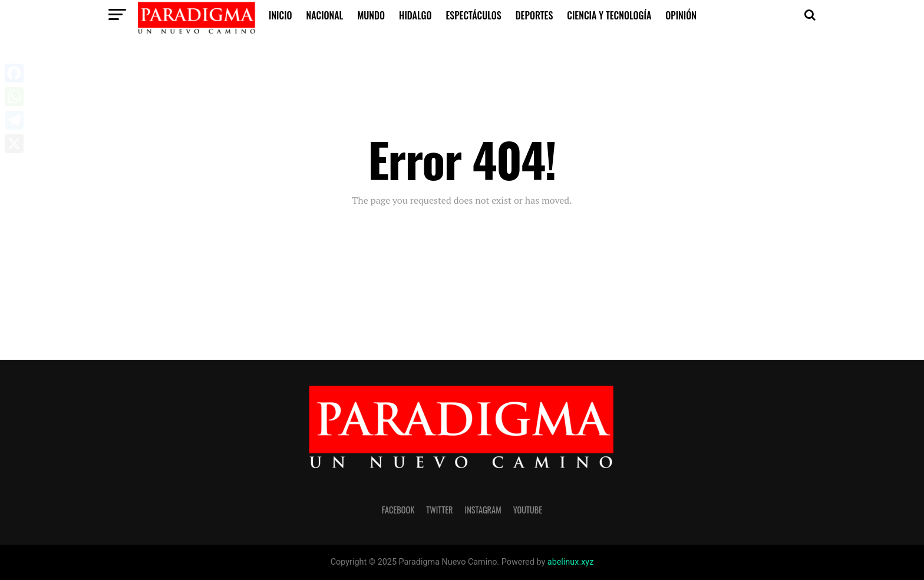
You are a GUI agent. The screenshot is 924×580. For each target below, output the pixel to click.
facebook (398, 510)
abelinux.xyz (570, 562)
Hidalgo (415, 15)
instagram (483, 510)
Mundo (371, 15)
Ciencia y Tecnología (609, 15)
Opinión (681, 15)
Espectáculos (473, 15)
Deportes (534, 15)
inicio (280, 15)
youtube (528, 510)
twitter (439, 510)
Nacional (325, 15)
